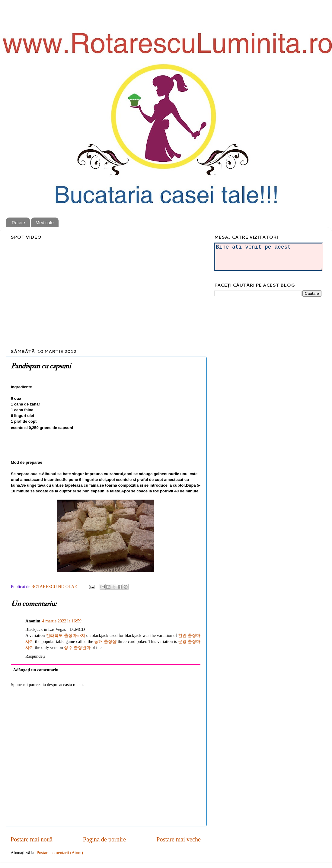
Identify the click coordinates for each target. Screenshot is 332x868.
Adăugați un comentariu (36, 670)
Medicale (45, 223)
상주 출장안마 (77, 647)
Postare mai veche (179, 839)
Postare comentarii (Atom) (60, 853)
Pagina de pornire (104, 839)
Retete (18, 223)
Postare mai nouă (32, 839)
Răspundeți (35, 656)
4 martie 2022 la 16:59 (62, 621)
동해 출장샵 (105, 641)
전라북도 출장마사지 (65, 635)
